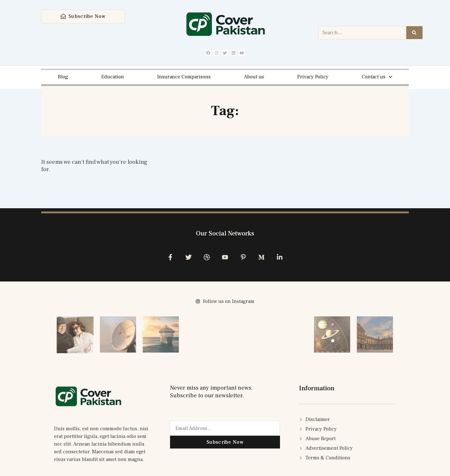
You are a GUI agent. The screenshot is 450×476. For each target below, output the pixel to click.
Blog (63, 77)
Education (113, 77)
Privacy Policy (313, 77)
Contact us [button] (377, 77)
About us (254, 77)
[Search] (414, 33)
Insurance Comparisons (184, 77)
